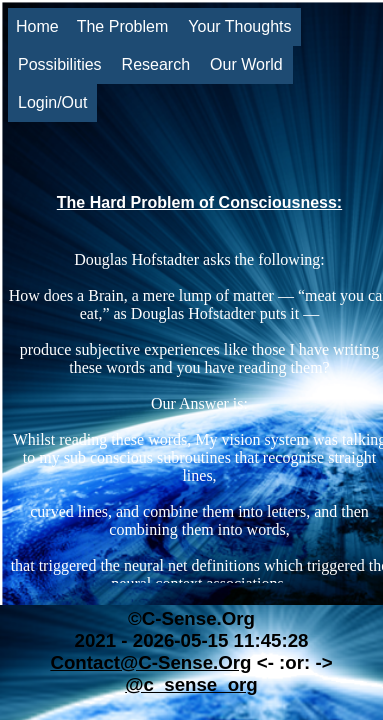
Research (156, 64)
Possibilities (60, 64)
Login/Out (52, 102)
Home (37, 26)
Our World (246, 64)
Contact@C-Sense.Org (150, 662)
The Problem (123, 26)
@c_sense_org (191, 684)
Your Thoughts (239, 26)
